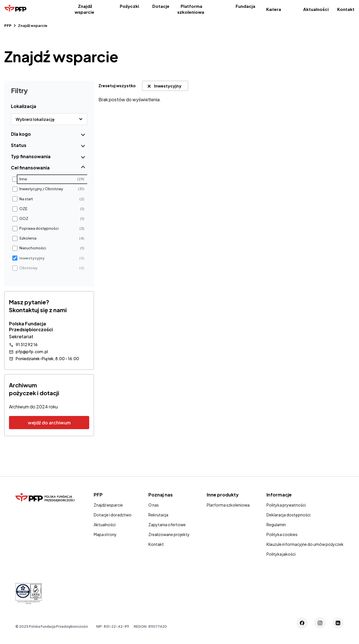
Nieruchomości (33, 248)
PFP (8, 26)
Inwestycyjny (32, 258)
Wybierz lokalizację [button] (35, 119)
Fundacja (245, 6)
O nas (154, 505)
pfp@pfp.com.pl (32, 351)
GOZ (24, 219)
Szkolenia (28, 238)
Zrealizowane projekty (169, 534)
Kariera (274, 9)
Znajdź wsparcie (84, 9)
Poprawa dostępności (39, 228)
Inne (23, 179)
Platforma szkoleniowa (191, 9)
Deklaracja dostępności (288, 515)
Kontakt (346, 9)
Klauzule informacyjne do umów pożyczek (305, 544)
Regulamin (276, 525)
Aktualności (316, 9)
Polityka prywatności (286, 505)
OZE (23, 209)
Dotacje (161, 6)
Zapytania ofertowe (167, 525)
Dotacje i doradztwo (113, 515)
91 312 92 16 (27, 344)
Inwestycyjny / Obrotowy (41, 189)
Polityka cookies (282, 534)
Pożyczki (129, 6)
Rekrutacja (158, 515)
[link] (119, 86)
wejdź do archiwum (49, 423)
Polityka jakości (281, 554)
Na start (26, 199)
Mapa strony (105, 534)
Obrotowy (28, 268)
